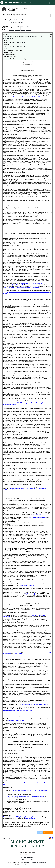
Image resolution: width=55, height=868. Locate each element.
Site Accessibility (28, 860)
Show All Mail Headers (16, 23)
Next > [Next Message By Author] (23, 30)
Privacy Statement (28, 857)
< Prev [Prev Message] (17, 26)
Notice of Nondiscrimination (39, 863)
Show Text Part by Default (17, 21)
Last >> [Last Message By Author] (29, 30)
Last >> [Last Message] (29, 26)
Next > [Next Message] (23, 26)
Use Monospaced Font (16, 19)
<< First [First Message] (12, 26)
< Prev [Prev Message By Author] (17, 30)
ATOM (40, 833)
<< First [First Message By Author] (12, 30)
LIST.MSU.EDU (6, 838)
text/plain (6, 59)
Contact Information (27, 855)
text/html (18, 59)
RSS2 (51, 833)
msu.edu (27, 863)
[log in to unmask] (19, 42)
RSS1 (45, 833)
